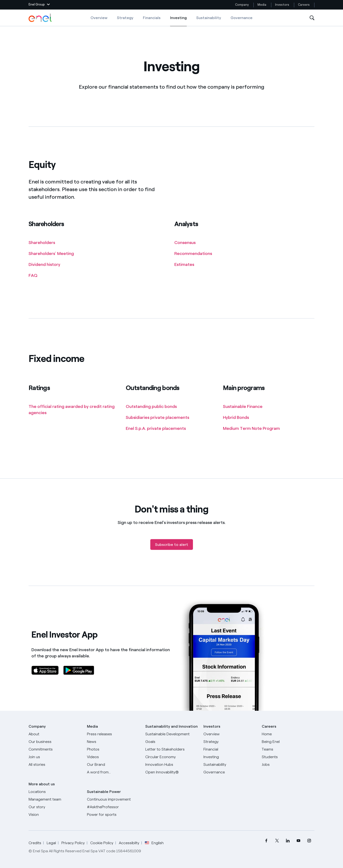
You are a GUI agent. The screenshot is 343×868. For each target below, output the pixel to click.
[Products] (55, 742)
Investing (178, 21)
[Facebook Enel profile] (266, 841)
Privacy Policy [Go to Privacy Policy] (73, 843)
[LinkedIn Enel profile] (288, 841)
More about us (42, 784)
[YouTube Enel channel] (298, 841)
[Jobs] (288, 765)
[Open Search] (312, 18)
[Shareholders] (44, 243)
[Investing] (230, 757)
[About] (55, 734)
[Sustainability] (230, 765)
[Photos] (113, 749)
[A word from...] (113, 772)
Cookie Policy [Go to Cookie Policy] (102, 843)
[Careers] (288, 734)
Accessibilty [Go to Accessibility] (129, 843)
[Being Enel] (288, 742)
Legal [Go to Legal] (51, 843)
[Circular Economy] (172, 757)
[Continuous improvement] (113, 799)
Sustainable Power (104, 792)
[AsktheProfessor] (113, 807)
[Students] (288, 757)
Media (262, 5)
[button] (39, 5)
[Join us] (55, 757)
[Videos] (113, 757)
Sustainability (209, 18)
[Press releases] (113, 734)
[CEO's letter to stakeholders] (172, 749)
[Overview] (230, 734)
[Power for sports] (113, 815)
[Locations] (55, 792)
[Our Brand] (113, 765)
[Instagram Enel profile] (309, 841)
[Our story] (55, 807)
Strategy (125, 18)
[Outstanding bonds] (154, 407)
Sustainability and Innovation (171, 726)
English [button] (154, 843)
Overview (99, 18)
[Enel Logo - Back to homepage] (40, 18)
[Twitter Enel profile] (277, 841)
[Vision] (55, 815)
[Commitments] (55, 749)
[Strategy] (230, 742)
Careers (304, 5)
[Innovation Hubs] (172, 765)
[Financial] (230, 749)
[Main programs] (245, 407)
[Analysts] (187, 243)
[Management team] (55, 799)
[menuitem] (266, 841)
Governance (242, 18)
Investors (282, 5)
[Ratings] (74, 410)
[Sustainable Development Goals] (172, 738)
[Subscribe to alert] (172, 552)
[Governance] (230, 772)
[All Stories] (55, 765)
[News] (113, 742)
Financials (152, 18)
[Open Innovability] (172, 772)
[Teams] (288, 749)
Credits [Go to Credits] (35, 843)
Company (242, 5)
